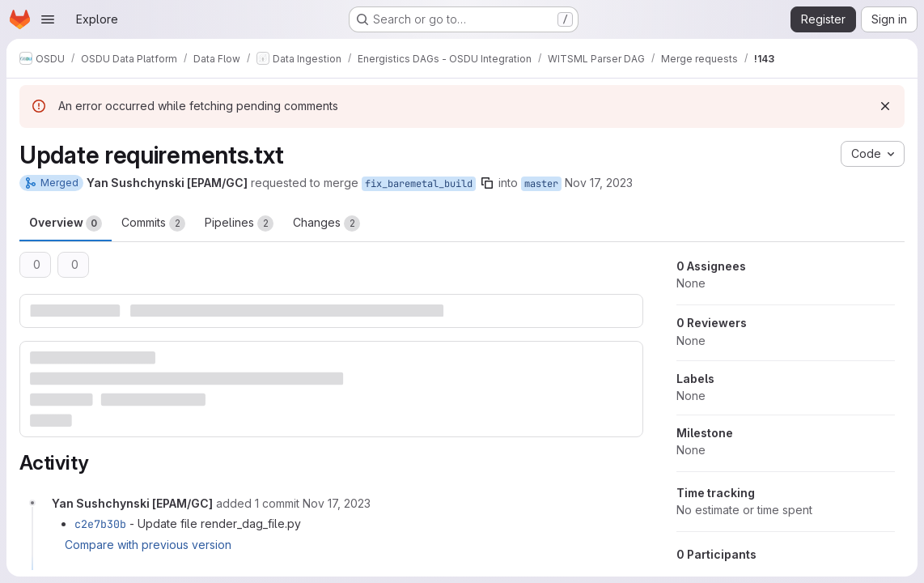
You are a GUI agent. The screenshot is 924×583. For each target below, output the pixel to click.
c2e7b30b (100, 524)
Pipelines (239, 223)
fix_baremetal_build (419, 184)
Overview (66, 223)
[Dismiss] (885, 106)
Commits (153, 223)
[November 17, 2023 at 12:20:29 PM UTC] (337, 503)
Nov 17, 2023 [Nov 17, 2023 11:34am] (599, 183)
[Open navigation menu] (48, 19)
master (541, 184)
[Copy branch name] (487, 183)
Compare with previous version (148, 545)
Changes (326, 223)
